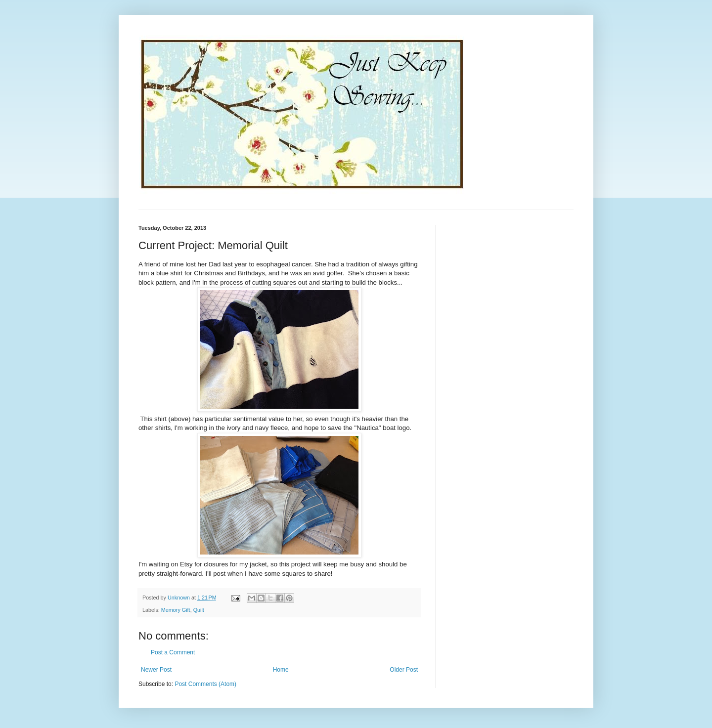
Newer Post (156, 670)
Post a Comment (173, 652)
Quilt (199, 610)
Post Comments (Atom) (205, 684)
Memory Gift (176, 610)
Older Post (404, 670)
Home (281, 670)
